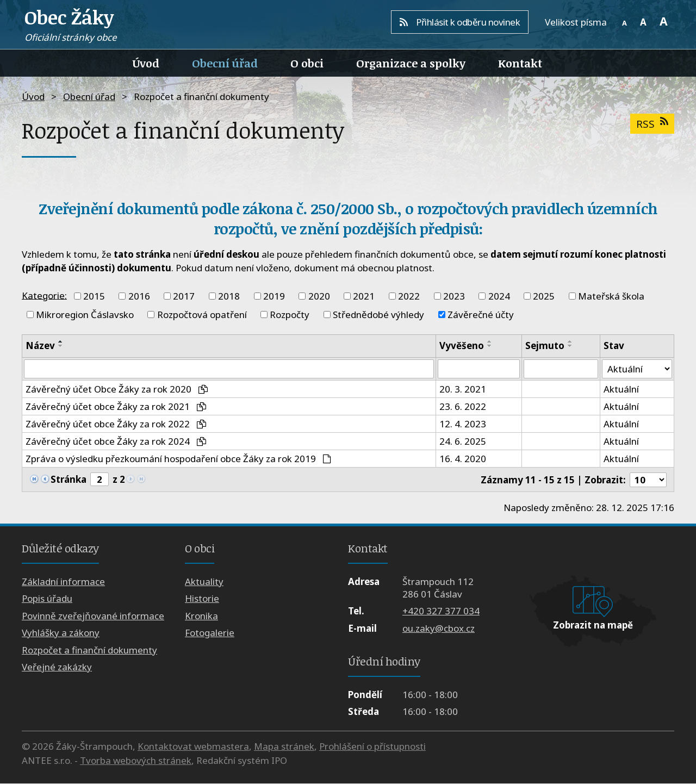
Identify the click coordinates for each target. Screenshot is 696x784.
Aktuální (621, 390)
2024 (499, 296)
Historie (202, 599)
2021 (364, 296)
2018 (229, 296)
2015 (94, 296)
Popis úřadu (47, 599)
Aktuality (204, 581)
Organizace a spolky (411, 63)
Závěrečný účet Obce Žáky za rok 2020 (117, 390)
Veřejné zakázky (57, 667)
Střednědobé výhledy (378, 315)
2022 (409, 296)
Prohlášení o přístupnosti (372, 747)
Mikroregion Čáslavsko (85, 315)
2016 (139, 296)
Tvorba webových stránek (136, 760)
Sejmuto (545, 346)
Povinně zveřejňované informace (93, 616)
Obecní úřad (225, 63)
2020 (319, 296)
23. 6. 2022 (463, 407)
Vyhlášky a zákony (61, 633)
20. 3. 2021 (463, 390)
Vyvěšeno (462, 346)
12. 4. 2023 (463, 424)
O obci (307, 63)
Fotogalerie (210, 633)
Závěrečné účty (481, 315)
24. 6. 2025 (463, 442)
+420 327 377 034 (441, 611)
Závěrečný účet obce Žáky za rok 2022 (116, 424)
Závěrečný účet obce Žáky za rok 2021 (116, 407)
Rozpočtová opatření (202, 315)
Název (40, 346)
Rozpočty (290, 315)
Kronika (201, 616)
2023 (454, 296)
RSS (652, 124)
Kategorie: (44, 295)
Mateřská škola (611, 296)
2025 (544, 296)
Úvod (146, 63)
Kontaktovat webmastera (193, 747)
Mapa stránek (284, 747)
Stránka (69, 479)
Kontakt (520, 63)
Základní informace (63, 581)
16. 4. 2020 (463, 459)
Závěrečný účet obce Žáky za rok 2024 (116, 442)
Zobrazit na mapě (593, 626)
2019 (274, 296)
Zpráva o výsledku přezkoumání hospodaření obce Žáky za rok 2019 (178, 459)
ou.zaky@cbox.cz (439, 628)
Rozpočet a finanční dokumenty (89, 650)
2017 (184, 296)
